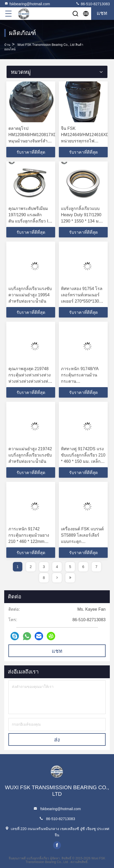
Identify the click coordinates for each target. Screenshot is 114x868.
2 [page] (31, 567)
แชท (57, 651)
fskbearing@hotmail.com (27, 4)
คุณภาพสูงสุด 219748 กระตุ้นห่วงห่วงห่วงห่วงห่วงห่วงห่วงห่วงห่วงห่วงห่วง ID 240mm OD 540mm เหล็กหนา (30, 381)
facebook (57, 845)
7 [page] (96, 567)
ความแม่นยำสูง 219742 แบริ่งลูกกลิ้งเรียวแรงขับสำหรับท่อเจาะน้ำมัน (30, 455)
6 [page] (83, 567)
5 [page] (70, 567)
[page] (57, 578)
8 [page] (44, 578)
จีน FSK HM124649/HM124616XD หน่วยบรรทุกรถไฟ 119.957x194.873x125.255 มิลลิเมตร (86, 141)
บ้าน (7, 45)
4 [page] (57, 567)
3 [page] (44, 567)
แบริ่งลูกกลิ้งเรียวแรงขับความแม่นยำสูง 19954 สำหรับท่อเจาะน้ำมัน (30, 295)
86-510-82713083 (93, 4)
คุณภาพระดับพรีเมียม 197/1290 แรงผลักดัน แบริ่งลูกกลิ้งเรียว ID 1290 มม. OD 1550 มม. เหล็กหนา (30, 221)
